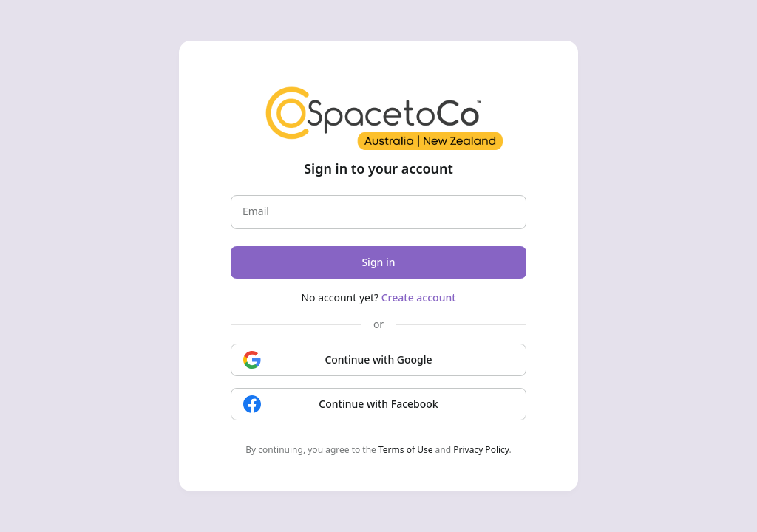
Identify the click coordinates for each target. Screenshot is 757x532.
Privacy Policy (481, 450)
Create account (419, 297)
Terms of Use (405, 450)
